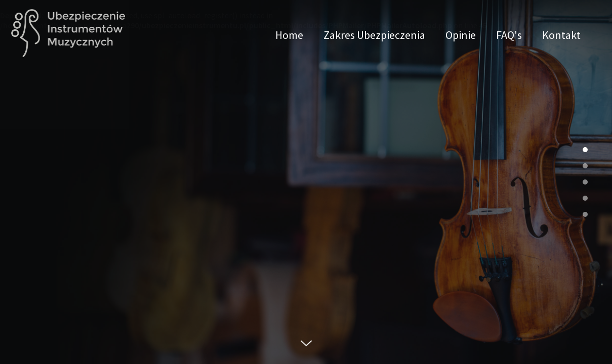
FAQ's (509, 34)
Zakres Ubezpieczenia (374, 34)
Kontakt (561, 34)
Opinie (461, 34)
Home (289, 34)
